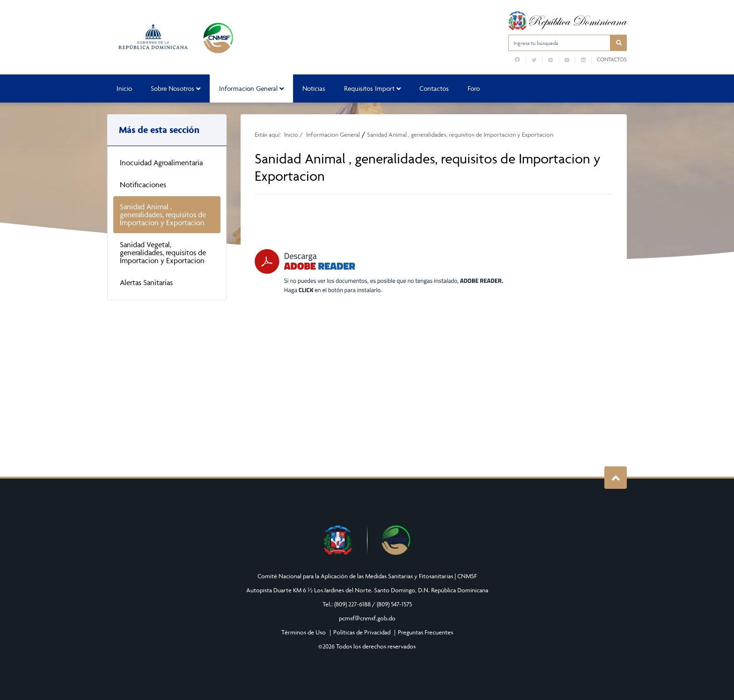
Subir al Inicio (616, 478)
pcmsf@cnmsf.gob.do (367, 618)
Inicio (124, 88)
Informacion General (251, 88)
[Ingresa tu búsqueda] (559, 43)
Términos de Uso (304, 632)
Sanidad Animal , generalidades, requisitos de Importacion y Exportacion (163, 214)
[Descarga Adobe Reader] (379, 271)
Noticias (314, 88)
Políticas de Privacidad (362, 632)
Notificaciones (143, 184)
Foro (474, 88)
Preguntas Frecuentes (426, 632)
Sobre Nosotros (176, 88)
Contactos (612, 59)
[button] (619, 43)
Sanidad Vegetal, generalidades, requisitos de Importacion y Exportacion (163, 252)
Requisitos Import (372, 88)
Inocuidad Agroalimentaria (161, 162)
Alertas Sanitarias (146, 282)
